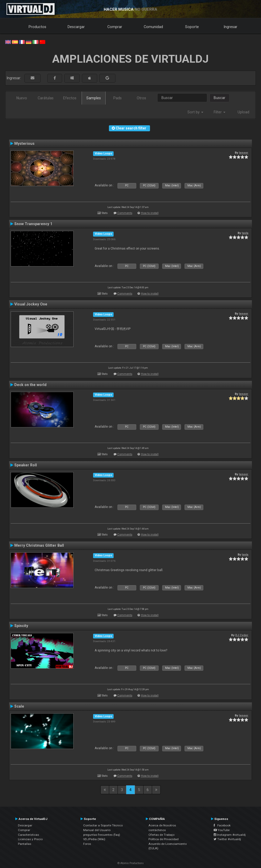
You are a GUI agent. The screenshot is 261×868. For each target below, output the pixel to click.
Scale (19, 706)
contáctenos (157, 830)
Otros (141, 98)
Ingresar (231, 27)
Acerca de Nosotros (162, 825)
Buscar (220, 98)
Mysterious (24, 143)
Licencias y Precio (30, 839)
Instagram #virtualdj (230, 835)
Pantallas (25, 844)
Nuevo (22, 98)
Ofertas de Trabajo (161, 835)
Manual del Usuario (97, 830)
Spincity (21, 626)
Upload (243, 112)
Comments (125, 213)
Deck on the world (30, 385)
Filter (220, 112)
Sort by (195, 112)
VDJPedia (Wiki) (94, 839)
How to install (150, 213)
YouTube (222, 830)
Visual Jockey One (31, 304)
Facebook (222, 825)
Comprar (115, 27)
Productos (37, 27)
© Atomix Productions (131, 863)
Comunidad (153, 27)
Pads (118, 98)
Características (28, 835)
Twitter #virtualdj (227, 839)
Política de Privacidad (164, 839)
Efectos (70, 98)
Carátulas (46, 98)
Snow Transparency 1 (33, 224)
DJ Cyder (242, 635)
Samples (94, 98)
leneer (244, 153)
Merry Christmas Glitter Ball (39, 545)
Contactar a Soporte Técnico (103, 825)
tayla (245, 233)
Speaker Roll (26, 465)
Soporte (192, 27)
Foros (87, 844)
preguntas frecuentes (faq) (102, 835)
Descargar (76, 27)
